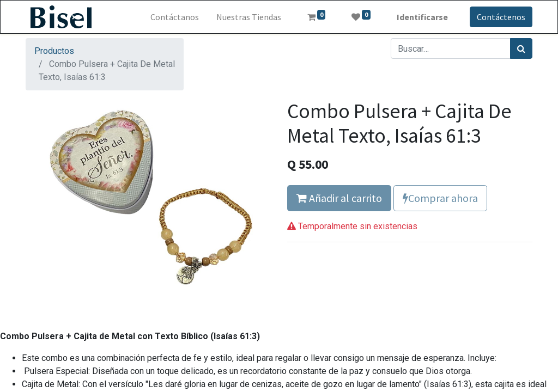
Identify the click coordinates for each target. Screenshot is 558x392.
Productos (54, 51)
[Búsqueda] (521, 48)
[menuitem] (175, 17)
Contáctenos (501, 17)
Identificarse (422, 17)
